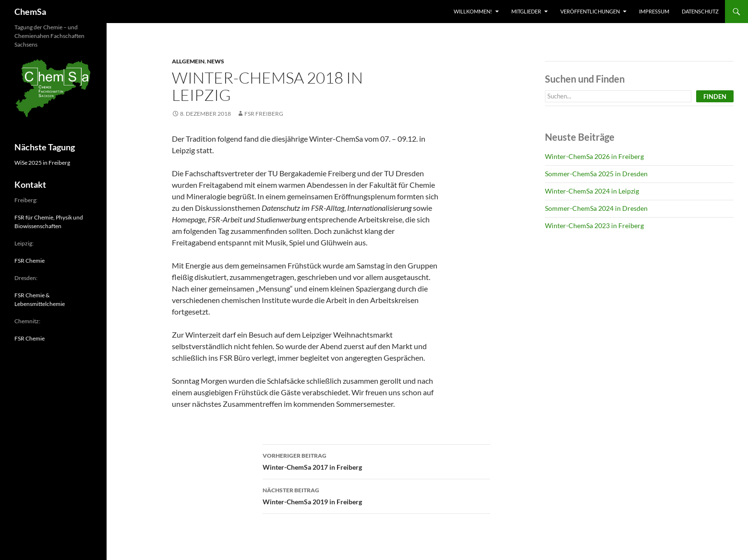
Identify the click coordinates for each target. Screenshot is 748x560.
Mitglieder (526, 11)
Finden (715, 97)
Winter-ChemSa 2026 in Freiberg (594, 156)
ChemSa (30, 12)
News (216, 61)
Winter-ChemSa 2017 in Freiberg (376, 461)
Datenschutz (700, 11)
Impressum (654, 11)
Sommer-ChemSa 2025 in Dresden (596, 174)
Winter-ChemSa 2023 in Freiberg (594, 225)
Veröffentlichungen (590, 11)
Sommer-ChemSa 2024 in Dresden (596, 208)
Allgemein (188, 61)
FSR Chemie (30, 261)
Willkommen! (473, 11)
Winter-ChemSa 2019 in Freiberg (376, 495)
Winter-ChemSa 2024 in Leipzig (592, 191)
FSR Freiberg (264, 114)
